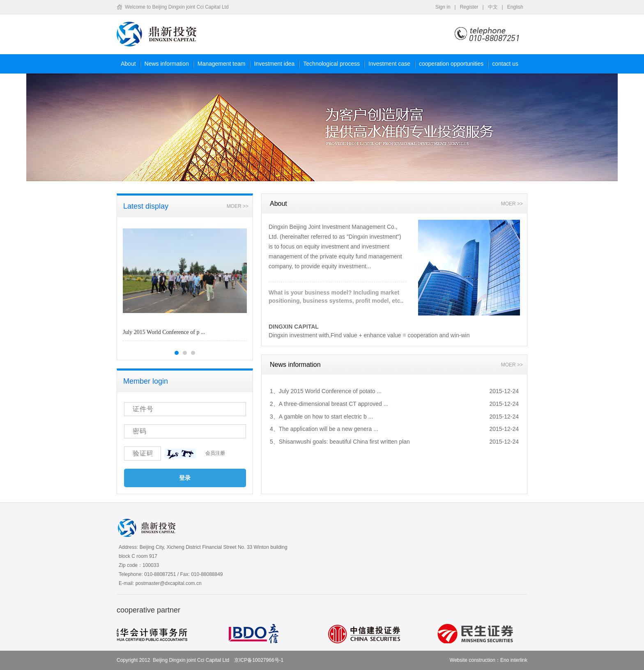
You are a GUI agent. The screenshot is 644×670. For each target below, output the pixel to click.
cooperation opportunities (451, 64)
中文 (493, 7)
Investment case (389, 64)
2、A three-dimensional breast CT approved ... (329, 404)
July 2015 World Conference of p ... (164, 332)
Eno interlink (514, 660)
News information (167, 64)
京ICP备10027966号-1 (259, 660)
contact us (505, 64)
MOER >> (238, 206)
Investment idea (274, 64)
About (128, 64)
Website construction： (475, 660)
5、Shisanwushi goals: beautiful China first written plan (340, 442)
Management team (222, 64)
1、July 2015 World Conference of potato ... (326, 391)
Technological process (331, 64)
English (515, 7)
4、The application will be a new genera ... (324, 429)
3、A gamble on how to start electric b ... (321, 417)
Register (469, 7)
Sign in (443, 7)
